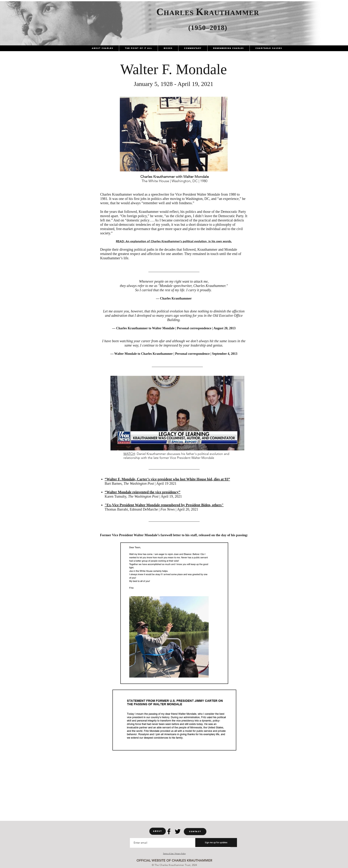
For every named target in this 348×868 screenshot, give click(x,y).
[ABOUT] (158, 831)
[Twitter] (178, 831)
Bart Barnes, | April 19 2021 (141, 483)
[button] (102, 48)
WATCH (129, 454)
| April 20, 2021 (187, 509)
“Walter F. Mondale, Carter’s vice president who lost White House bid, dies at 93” (167, 479)
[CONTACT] (195, 832)
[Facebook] (169, 831)
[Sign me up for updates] (216, 843)
